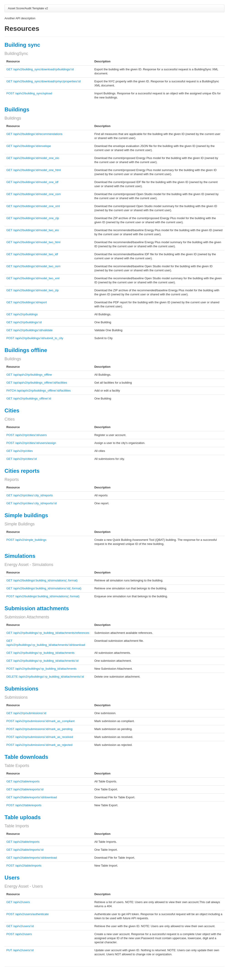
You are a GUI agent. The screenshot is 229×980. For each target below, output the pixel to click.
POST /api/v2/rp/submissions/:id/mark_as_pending (39, 729)
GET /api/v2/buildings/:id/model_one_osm (34, 194)
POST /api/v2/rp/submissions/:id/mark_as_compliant (40, 721)
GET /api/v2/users (18, 902)
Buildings (17, 109)
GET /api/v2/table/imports (23, 842)
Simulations (20, 556)
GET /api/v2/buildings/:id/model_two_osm (33, 266)
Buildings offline (26, 350)
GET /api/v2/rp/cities (20, 451)
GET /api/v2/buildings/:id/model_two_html (33, 242)
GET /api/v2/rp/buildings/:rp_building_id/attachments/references (48, 633)
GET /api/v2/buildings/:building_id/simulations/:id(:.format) (44, 588)
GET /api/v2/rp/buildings (22, 314)
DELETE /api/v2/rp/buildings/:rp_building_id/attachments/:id (45, 677)
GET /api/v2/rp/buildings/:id (24, 322)
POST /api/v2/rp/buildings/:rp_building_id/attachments (41, 669)
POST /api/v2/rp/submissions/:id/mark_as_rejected (39, 745)
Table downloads (26, 757)
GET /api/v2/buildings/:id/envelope (29, 146)
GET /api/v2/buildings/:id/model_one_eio (33, 158)
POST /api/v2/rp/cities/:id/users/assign (31, 443)
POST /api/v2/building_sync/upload (29, 93)
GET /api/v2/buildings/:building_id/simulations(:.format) (42, 580)
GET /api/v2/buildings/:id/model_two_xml (33, 278)
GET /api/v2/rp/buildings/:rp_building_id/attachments (40, 653)
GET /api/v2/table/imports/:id (25, 850)
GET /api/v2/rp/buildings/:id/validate (29, 330)
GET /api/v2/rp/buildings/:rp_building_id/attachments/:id (42, 661)
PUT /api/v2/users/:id (20, 950)
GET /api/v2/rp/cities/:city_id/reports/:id (31, 503)
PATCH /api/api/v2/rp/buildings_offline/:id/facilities (39, 391)
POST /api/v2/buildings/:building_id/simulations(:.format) (43, 596)
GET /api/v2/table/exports (23, 781)
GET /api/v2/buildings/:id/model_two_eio (33, 230)
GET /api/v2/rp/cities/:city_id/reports (30, 495)
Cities (12, 410)
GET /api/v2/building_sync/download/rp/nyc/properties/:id (43, 81)
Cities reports (22, 471)
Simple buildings (26, 515)
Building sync (22, 45)
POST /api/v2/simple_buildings (26, 540)
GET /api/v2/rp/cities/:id (22, 459)
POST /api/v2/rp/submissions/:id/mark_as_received (40, 737)
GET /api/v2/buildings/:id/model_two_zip (33, 290)
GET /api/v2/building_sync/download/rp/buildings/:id (40, 69)
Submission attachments (37, 608)
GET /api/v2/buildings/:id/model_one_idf (32, 182)
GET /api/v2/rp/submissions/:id (26, 713)
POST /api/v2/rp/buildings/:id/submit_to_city (35, 338)
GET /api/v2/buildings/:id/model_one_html (34, 170)
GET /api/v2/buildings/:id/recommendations (34, 134)
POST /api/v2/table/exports (24, 805)
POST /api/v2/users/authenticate (28, 914)
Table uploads (23, 817)
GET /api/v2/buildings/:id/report (27, 302)
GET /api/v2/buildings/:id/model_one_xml (33, 206)
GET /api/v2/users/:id (20, 926)
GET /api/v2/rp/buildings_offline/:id (29, 398)
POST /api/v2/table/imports (24, 866)
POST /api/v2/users (19, 934)
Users (12, 878)
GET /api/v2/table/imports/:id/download (32, 858)
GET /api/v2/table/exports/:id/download (32, 797)
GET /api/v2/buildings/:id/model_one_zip (33, 218)
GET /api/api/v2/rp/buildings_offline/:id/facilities (37, 383)
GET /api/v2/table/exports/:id (25, 789)
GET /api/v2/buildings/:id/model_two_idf (32, 254)
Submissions (21, 689)
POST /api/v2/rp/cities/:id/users (27, 435)
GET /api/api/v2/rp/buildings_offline (29, 375)
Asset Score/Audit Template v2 (28, 8)
